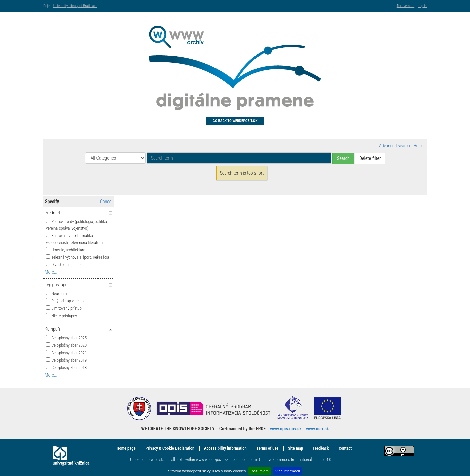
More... (51, 272)
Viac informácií (288, 471)
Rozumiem (259, 471)
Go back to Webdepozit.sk (235, 121)
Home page (126, 448)
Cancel (106, 202)
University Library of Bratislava (75, 6)
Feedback (321, 448)
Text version (405, 6)
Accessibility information (225, 448)
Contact (345, 448)
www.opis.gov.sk (286, 429)
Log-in (422, 6)
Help (417, 146)
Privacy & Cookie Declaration (170, 448)
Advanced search (395, 146)
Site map (296, 448)
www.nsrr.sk (317, 429)
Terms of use (267, 448)
